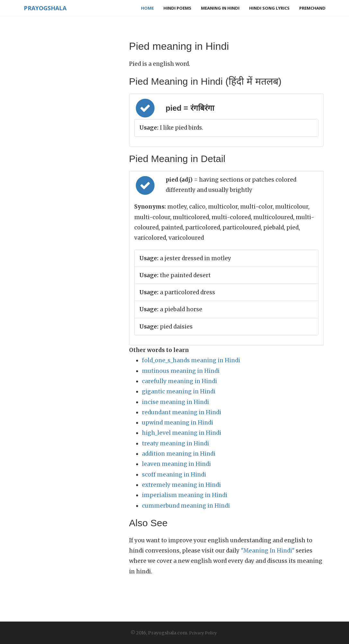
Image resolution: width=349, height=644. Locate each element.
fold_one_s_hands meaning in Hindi (191, 360)
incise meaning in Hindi (175, 402)
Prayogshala (45, 8)
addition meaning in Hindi (179, 454)
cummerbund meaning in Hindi (186, 506)
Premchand (312, 8)
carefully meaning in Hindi (179, 381)
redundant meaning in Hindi (182, 412)
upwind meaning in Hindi (178, 423)
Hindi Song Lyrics (269, 8)
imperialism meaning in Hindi (185, 495)
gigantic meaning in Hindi (179, 391)
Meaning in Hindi (220, 8)
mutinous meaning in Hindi (181, 371)
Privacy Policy (203, 633)
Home (147, 8)
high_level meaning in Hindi (182, 433)
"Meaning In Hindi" (268, 551)
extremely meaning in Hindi (181, 485)
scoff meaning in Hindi (174, 475)
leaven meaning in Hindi (176, 464)
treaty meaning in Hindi (175, 443)
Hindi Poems (177, 8)
